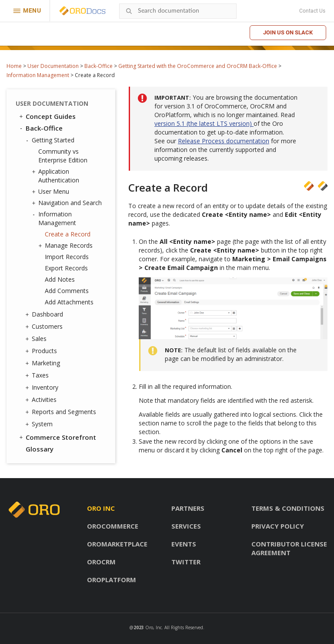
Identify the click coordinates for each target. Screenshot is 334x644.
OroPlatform (112, 580)
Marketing (44, 363)
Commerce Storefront (57, 437)
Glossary (40, 449)
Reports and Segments (62, 412)
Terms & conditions (288, 508)
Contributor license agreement (289, 548)
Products (42, 351)
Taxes (38, 375)
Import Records (67, 257)
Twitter (186, 562)
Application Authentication (57, 176)
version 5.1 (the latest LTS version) (204, 123)
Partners (188, 508)
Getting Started (51, 140)
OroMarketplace (117, 544)
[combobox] (178, 11)
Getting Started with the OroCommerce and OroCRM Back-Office (198, 66)
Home (14, 66)
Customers (45, 327)
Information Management (38, 75)
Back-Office (99, 66)
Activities (42, 400)
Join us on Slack (288, 32)
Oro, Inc (154, 627)
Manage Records (67, 246)
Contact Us (312, 11)
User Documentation (53, 66)
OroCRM (101, 562)
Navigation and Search (68, 203)
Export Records (66, 268)
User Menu (52, 192)
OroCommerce (113, 526)
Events (184, 544)
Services (186, 526)
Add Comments (67, 291)
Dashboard (45, 314)
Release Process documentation (224, 141)
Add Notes (60, 279)
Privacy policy (278, 526)
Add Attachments (69, 302)
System (40, 424)
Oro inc (101, 508)
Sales (37, 339)
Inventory (43, 388)
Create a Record (68, 234)
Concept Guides (47, 116)
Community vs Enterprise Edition (63, 156)
